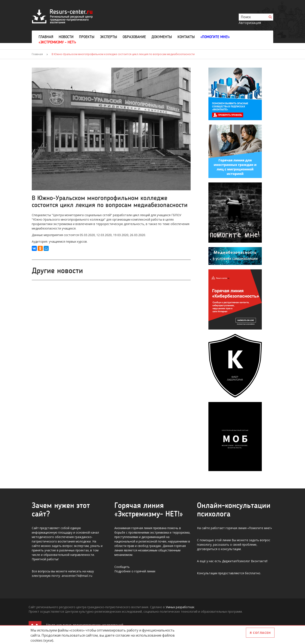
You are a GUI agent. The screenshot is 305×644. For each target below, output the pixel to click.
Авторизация (250, 23)
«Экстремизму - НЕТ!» (57, 42)
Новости (66, 37)
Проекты (87, 37)
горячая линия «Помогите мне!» (249, 528)
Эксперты (109, 37)
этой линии (223, 540)
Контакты (186, 37)
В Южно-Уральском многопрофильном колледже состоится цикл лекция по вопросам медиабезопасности (123, 54)
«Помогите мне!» (215, 37)
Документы (162, 37)
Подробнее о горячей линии (135, 571)
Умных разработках (180, 607)
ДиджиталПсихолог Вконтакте (244, 561)
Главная (46, 37)
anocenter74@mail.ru (77, 576)
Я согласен (260, 633)
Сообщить (122, 567)
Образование (134, 37)
